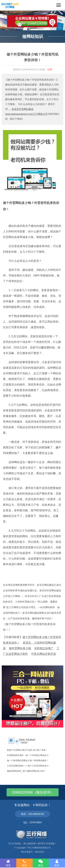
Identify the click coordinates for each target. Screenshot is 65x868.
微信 (41, 863)
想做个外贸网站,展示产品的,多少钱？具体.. (27, 750)
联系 (57, 863)
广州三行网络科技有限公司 (38, 848)
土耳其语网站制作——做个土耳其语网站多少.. (28, 766)
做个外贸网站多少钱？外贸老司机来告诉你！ (31, 206)
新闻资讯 (17, 70)
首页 (8, 863)
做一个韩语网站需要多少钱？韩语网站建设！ (28, 761)
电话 (24, 863)
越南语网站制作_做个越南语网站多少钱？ (26, 771)
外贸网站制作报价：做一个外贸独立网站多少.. (28, 755)
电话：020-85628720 (32, 814)
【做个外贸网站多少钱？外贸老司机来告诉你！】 (32, 80)
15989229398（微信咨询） (32, 792)
